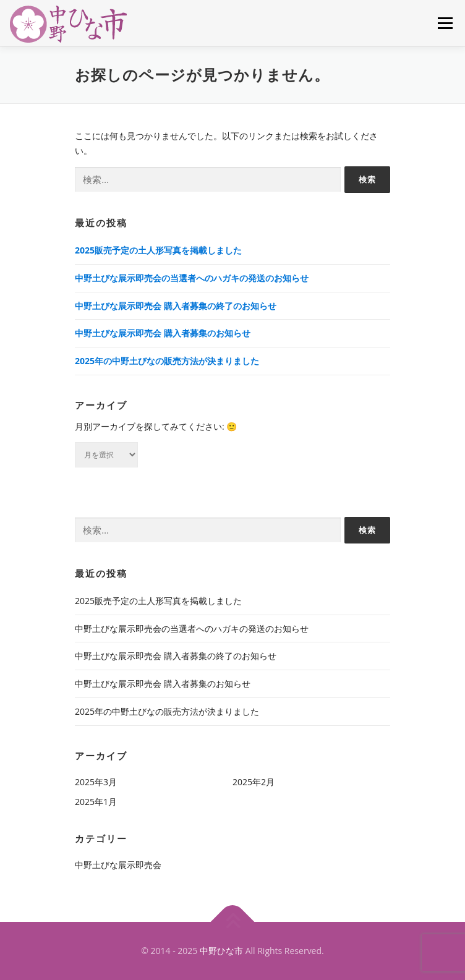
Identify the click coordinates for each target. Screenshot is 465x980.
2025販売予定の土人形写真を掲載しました (158, 250)
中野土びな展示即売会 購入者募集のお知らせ (163, 333)
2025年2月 (254, 782)
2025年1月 (96, 802)
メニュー (445, 23)
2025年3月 (96, 782)
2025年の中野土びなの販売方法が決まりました (167, 361)
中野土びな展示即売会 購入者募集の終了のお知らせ (176, 306)
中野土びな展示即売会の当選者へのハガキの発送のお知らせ (192, 278)
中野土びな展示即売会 (118, 865)
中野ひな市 (221, 951)
